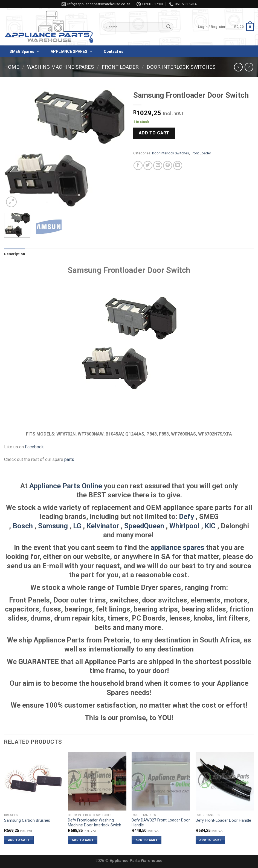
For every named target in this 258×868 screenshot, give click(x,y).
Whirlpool (184, 526)
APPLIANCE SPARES (72, 51)
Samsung (53, 526)
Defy (186, 517)
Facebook (34, 447)
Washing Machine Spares (60, 67)
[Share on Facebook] (138, 165)
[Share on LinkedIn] (178, 165)
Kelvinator (103, 526)
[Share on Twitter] (148, 165)
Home (12, 67)
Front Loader (120, 67)
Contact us (114, 51)
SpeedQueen (144, 526)
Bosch (23, 526)
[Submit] (169, 27)
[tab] (15, 254)
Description (15, 254)
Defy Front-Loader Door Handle (223, 821)
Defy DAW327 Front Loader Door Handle (161, 823)
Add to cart (154, 133)
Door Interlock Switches (181, 67)
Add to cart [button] (19, 840)
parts (69, 459)
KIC (210, 526)
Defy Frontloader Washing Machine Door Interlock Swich (95, 823)
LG (77, 526)
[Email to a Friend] (158, 165)
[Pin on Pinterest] (168, 165)
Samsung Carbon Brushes (27, 821)
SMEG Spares (25, 51)
